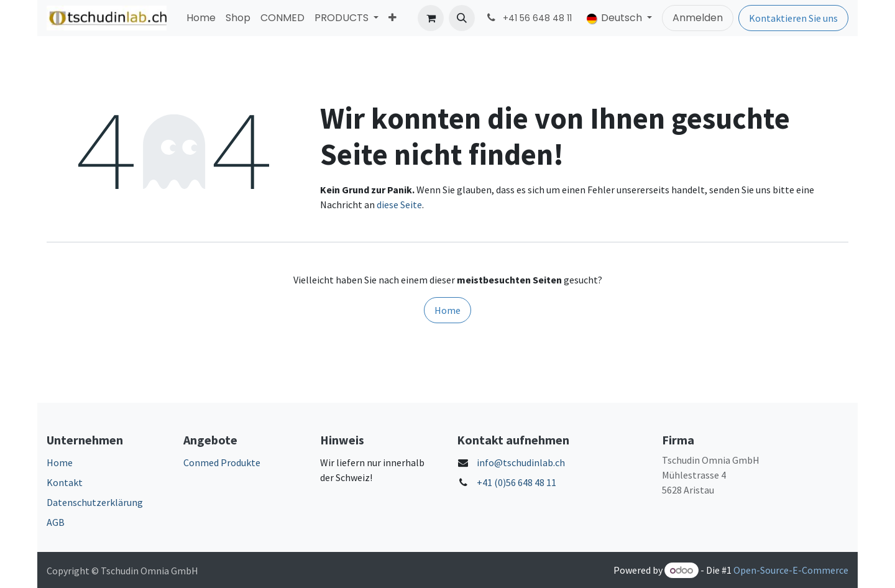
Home (447, 310)
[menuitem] (201, 18)
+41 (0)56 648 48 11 (516, 482)
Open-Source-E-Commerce (791, 570)
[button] (462, 18)
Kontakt (65, 482)
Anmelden (698, 18)
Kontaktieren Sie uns (793, 18)
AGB (56, 522)
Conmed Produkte (222, 462)
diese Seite (399, 204)
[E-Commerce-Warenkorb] (431, 18)
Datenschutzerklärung (95, 502)
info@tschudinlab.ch (521, 462)
